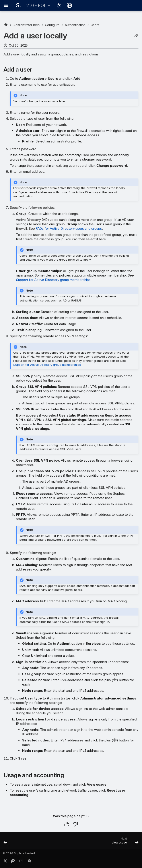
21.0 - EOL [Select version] (36, 6)
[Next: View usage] (124, 842)
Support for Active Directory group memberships (53, 280)
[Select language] (69, 5)
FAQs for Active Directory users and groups (69, 228)
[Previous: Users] (6, 842)
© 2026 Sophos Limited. (19, 853)
